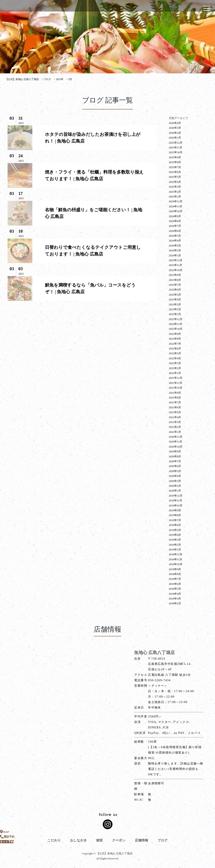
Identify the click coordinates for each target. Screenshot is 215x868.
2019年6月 (175, 525)
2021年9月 (175, 393)
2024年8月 (175, 221)
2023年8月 (175, 280)
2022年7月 (175, 344)
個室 (100, 840)
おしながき (79, 840)
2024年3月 (175, 246)
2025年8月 (175, 162)
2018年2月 (175, 603)
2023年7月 (175, 285)
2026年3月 (175, 128)
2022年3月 (175, 363)
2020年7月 (175, 461)
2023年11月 (176, 265)
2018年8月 (175, 574)
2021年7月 (175, 402)
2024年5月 (175, 236)
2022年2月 (175, 368)
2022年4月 (175, 358)
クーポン (119, 840)
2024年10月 (176, 211)
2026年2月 (175, 133)
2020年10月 (176, 447)
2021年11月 (176, 383)
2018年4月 (175, 594)
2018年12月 (176, 554)
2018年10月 (176, 564)
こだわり (54, 840)
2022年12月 (176, 319)
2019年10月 (176, 505)
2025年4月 (175, 182)
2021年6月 (175, 407)
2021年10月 (176, 388)
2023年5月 (175, 295)
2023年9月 (175, 275)
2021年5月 (175, 412)
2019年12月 (176, 496)
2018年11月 (176, 559)
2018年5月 (175, 589)
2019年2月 (175, 545)
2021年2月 (175, 427)
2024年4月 (175, 241)
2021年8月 (175, 398)
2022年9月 (175, 334)
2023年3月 (175, 304)
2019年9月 (175, 510)
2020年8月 (175, 456)
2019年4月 (175, 535)
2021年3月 (175, 422)
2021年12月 (176, 378)
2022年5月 (175, 353)
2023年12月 (176, 260)
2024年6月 (175, 231)
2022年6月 (175, 348)
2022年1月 (175, 373)
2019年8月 (175, 515)
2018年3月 (175, 599)
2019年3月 (175, 540)
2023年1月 (175, 314)
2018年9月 (175, 569)
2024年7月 (175, 226)
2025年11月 (176, 147)
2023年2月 (175, 309)
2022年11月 (176, 324)
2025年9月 (175, 157)
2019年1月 (175, 549)
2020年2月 (175, 486)
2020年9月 (175, 451)
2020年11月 (176, 442)
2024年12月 (176, 201)
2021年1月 (175, 432)
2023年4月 (175, 299)
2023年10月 (176, 270)
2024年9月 (175, 216)
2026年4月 (175, 123)
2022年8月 (175, 339)
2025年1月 (175, 197)
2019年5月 (175, 530)
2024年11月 (176, 206)
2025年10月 (176, 152)
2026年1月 (175, 138)
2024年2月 (175, 250)
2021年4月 (175, 417)
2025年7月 (175, 167)
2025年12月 (176, 143)
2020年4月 (175, 476)
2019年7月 (175, 520)
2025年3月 (175, 187)
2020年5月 (175, 471)
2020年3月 (175, 481)
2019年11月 (176, 500)
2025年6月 (175, 172)
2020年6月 (175, 466)
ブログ (163, 840)
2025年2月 (175, 192)
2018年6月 (175, 584)
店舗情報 (142, 840)
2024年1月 (175, 255)
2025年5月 (175, 177)
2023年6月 (175, 290)
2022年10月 (176, 329)
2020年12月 (176, 437)
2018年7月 (175, 579)
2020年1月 (175, 491)
